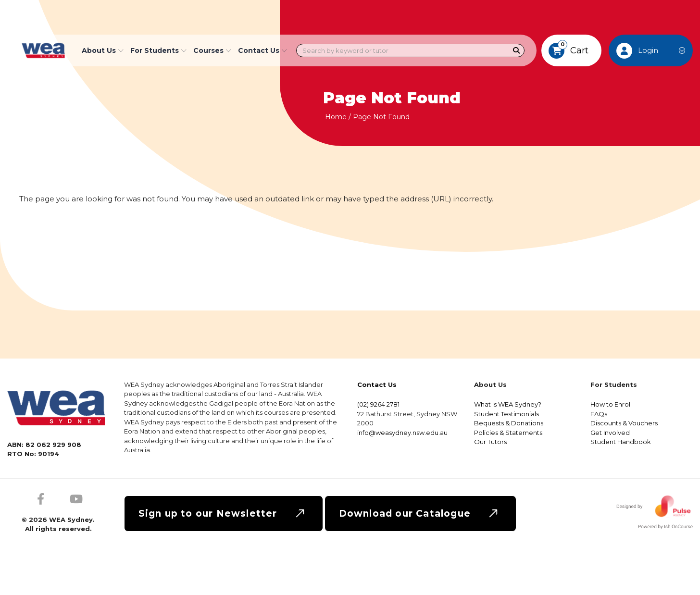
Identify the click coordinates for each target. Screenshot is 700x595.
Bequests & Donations (509, 423)
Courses (212, 50)
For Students (158, 50)
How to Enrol (610, 404)
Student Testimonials (506, 414)
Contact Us (262, 50)
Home (336, 117)
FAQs (599, 414)
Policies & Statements (508, 433)
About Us (103, 50)
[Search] (517, 51)
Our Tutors (490, 442)
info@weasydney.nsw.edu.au (402, 433)
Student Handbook (621, 442)
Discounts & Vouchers (624, 423)
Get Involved (610, 433)
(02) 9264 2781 (378, 404)
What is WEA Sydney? (508, 404)
